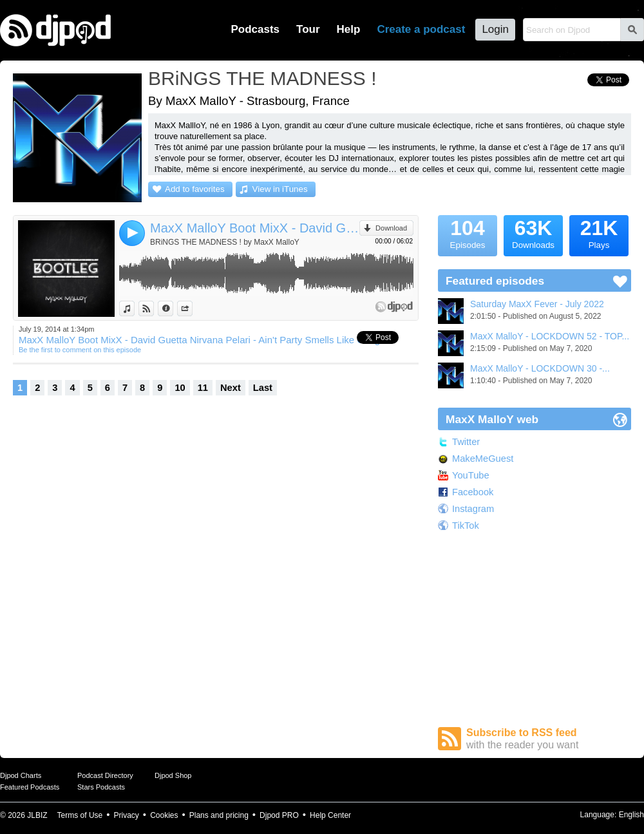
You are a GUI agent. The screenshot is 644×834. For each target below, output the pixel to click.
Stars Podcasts (101, 787)
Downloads (533, 232)
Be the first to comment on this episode (80, 350)
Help (349, 29)
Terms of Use (80, 815)
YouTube (471, 475)
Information (173, 308)
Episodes (468, 232)
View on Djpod (154, 308)
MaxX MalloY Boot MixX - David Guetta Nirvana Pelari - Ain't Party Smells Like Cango (255, 228)
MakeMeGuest (483, 459)
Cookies (164, 815)
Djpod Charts (21, 775)
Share (192, 308)
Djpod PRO (279, 815)
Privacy (127, 815)
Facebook (473, 492)
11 (203, 388)
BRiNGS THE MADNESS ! (262, 78)
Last (263, 388)
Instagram (473, 509)
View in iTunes (280, 189)
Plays (599, 232)
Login (495, 29)
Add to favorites (195, 189)
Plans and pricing (219, 815)
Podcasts (255, 29)
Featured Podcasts (30, 787)
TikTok (466, 526)
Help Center (330, 815)
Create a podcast (421, 29)
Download (391, 228)
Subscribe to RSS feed (549, 739)
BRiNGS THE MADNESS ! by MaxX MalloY (225, 242)
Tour (308, 29)
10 (180, 388)
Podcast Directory (105, 775)
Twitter (466, 442)
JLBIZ (37, 815)
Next (231, 388)
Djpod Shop (173, 775)
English (631, 815)
